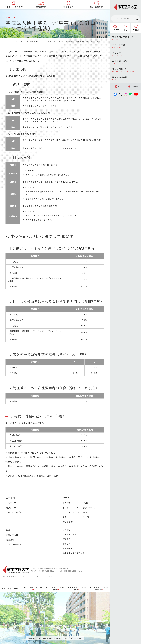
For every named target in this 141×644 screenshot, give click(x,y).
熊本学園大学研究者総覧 (74, 553)
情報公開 (67, 544)
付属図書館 (68, 548)
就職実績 (10, 540)
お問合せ (134, 87)
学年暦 (86, 503)
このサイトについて (30, 576)
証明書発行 (68, 539)
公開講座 (67, 530)
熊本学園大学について (35, 41)
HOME (20, 41)
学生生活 (67, 498)
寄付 (118, 87)
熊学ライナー (12, 508)
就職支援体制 (12, 535)
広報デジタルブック (15, 512)
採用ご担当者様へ (14, 545)
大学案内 (10, 498)
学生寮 (86, 517)
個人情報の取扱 (10, 576)
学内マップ (11, 503)
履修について (89, 512)
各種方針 (51, 41)
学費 (65, 517)
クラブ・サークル (71, 512)
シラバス (67, 503)
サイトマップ (49, 576)
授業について (89, 508)
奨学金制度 (68, 522)
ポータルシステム (71, 508)
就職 (8, 530)
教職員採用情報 (70, 534)
